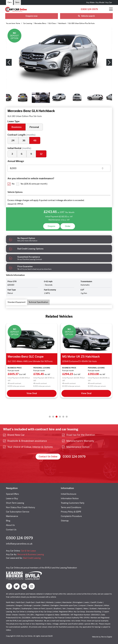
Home (18, 23)
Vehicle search (86, 16)
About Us (10, 525)
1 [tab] (50, 417)
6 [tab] (67, 417)
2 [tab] (53, 417)
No (13, 184)
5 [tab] (63, 417)
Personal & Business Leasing (31, 554)
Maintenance (12, 516)
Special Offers (12, 494)
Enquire (51, 226)
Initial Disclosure (69, 494)
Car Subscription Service (18, 512)
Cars (10, 2)
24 (13, 140)
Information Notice (70, 498)
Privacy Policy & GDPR (71, 512)
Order (68, 226)
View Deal (32, 393)
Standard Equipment (17, 302)
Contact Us (11, 530)
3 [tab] (57, 417)
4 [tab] (60, 417)
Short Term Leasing (15, 503)
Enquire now (32, 16)
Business (17, 127)
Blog (8, 521)
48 (35, 140)
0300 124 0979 (89, 9)
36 (24, 140)
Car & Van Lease (28, 551)
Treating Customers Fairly (73, 503)
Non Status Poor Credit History (21, 507)
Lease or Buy (12, 498)
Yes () (34, 184)
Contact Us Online (48, 457)
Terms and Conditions (71, 507)
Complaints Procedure (71, 516)
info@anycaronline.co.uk (19, 544)
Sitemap (65, 521)
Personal (34, 127)
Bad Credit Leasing (32, 558)
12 (41, 154)
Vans (17, 2)
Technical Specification (38, 302)
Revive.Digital (107, 637)
